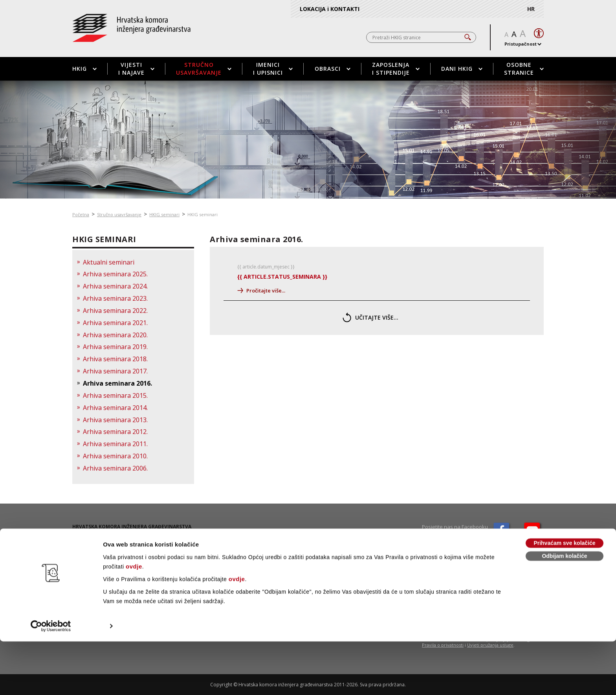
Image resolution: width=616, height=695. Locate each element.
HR (531, 9)
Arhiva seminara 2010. (115, 456)
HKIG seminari (164, 214)
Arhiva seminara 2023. (115, 298)
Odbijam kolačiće (564, 610)
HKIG (84, 69)
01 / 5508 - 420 (101, 543)
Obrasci (333, 69)
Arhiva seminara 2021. (115, 323)
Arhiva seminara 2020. (115, 335)
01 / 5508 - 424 (100, 550)
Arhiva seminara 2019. (115, 347)
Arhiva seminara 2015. (115, 395)
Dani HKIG (462, 69)
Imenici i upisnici (273, 69)
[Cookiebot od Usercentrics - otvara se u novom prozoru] (51, 680)
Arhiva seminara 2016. (117, 383)
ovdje (134, 620)
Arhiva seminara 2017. (115, 371)
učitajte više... (370, 317)
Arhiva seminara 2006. (115, 468)
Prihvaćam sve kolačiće (564, 597)
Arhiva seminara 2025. (115, 274)
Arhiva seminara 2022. (115, 311)
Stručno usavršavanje (204, 69)
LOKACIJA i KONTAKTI (330, 9)
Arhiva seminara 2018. (115, 359)
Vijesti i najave (136, 69)
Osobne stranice (524, 69)
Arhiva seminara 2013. (115, 420)
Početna (81, 214)
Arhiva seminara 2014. (115, 408)
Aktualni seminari (109, 262)
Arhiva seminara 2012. (115, 432)
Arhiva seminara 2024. (115, 286)
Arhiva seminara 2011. (115, 444)
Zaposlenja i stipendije (396, 69)
